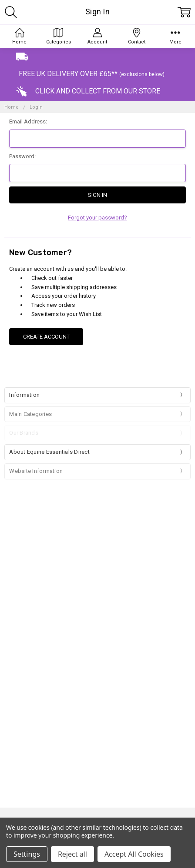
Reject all (72, 854)
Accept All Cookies (134, 854)
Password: (22, 156)
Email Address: (28, 121)
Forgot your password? (97, 218)
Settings (27, 854)
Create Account (46, 337)
